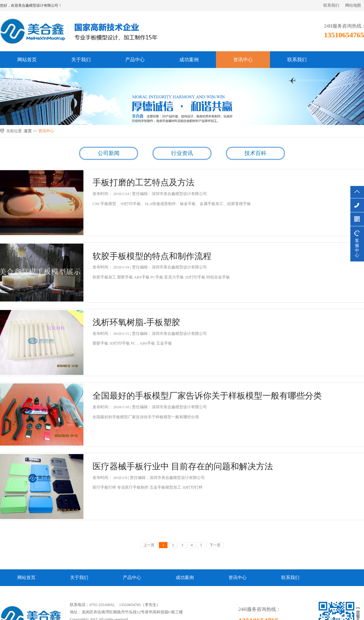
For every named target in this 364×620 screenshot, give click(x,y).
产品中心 (135, 60)
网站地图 (353, 5)
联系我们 (331, 5)
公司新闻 (109, 153)
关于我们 (81, 60)
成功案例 (189, 60)
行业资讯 (182, 153)
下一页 (215, 545)
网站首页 (27, 60)
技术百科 (255, 153)
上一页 (149, 545)
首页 (28, 131)
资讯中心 (243, 60)
